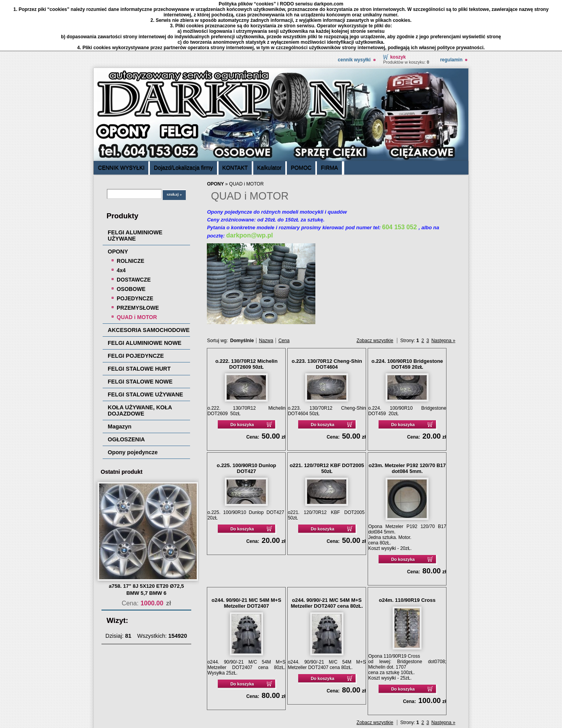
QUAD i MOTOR (137, 266)
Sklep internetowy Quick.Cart (426, 708)
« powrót (427, 689)
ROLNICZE (131, 210)
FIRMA (329, 116)
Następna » (443, 289)
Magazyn (120, 375)
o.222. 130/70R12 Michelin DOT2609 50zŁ (247, 313)
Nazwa (266, 289)
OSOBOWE (131, 238)
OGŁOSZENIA (126, 388)
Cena (284, 289)
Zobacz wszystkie (375, 289)
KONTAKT (235, 116)
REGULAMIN (451, 9)
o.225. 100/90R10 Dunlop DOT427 (246, 417)
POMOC (301, 116)
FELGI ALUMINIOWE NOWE (145, 292)
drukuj (450, 689)
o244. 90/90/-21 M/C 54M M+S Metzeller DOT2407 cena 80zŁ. (327, 552)
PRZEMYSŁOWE (138, 257)
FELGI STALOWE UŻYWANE (145, 343)
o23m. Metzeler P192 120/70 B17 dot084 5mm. (407, 417)
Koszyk (398, 6)
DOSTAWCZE (134, 228)
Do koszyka (242, 373)
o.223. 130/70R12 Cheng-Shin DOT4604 (327, 313)
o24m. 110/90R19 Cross (407, 549)
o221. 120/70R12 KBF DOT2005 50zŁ (327, 417)
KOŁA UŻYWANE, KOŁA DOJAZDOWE (140, 359)
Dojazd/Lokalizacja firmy (183, 116)
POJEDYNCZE (135, 247)
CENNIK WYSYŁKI (354, 9)
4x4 (121, 219)
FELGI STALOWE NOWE (140, 330)
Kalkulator (269, 116)
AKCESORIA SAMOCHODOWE (149, 279)
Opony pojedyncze (133, 401)
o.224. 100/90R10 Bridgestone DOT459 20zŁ (407, 313)
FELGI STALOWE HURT (139, 318)
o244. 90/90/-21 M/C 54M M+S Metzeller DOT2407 (246, 552)
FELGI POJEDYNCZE (136, 305)
